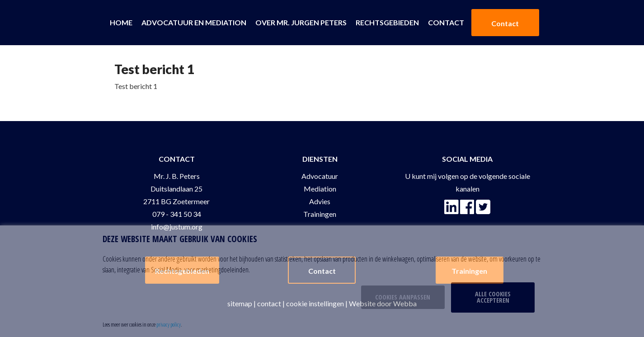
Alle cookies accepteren (493, 297)
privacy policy (169, 324)
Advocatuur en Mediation (194, 22)
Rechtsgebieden (387, 22)
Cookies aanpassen (403, 297)
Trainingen (320, 214)
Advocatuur (320, 176)
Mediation (320, 189)
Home (121, 22)
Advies (320, 201)
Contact (446, 22)
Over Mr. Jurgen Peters (301, 22)
